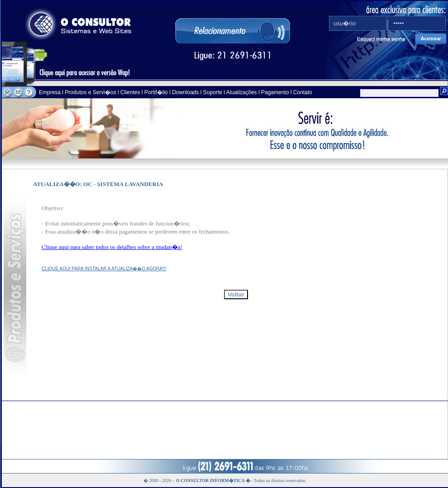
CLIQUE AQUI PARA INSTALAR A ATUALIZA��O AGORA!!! (104, 269)
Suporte (213, 92)
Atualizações (242, 92)
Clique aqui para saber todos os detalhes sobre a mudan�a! (112, 247)
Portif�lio (156, 92)
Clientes (130, 92)
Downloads (185, 92)
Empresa (50, 92)
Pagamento (275, 92)
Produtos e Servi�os (91, 92)
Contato (303, 92)
